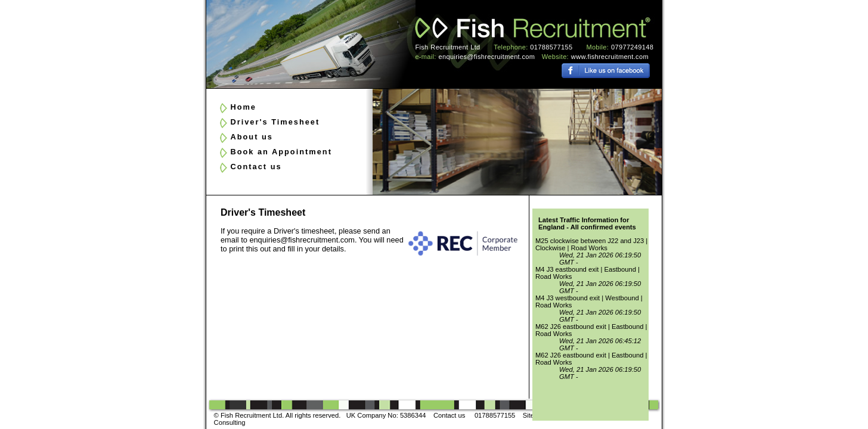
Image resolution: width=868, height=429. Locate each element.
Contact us (256, 167)
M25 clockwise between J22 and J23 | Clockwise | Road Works (591, 244)
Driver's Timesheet (275, 122)
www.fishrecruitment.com (610, 57)
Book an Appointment (281, 152)
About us (251, 137)
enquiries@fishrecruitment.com (487, 57)
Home (243, 107)
